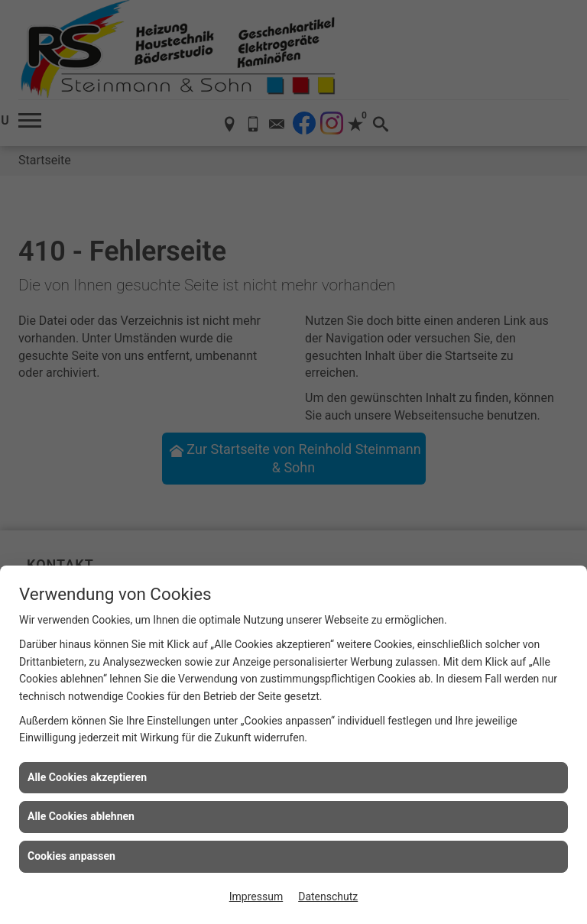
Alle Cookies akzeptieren (87, 777)
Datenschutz (328, 896)
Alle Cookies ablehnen (81, 816)
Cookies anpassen (71, 856)
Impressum (256, 896)
